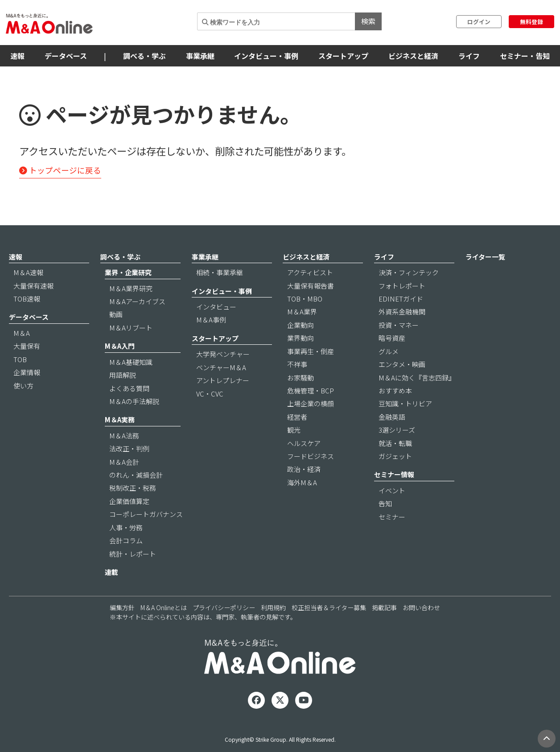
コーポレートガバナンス (146, 514)
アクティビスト (310, 272)
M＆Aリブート (131, 328)
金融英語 (392, 417)
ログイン (479, 22)
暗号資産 (392, 338)
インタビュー (216, 307)
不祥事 (297, 364)
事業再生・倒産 (311, 351)
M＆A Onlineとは (164, 607)
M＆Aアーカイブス (137, 301)
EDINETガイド (401, 299)
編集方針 (122, 607)
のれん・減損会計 (136, 475)
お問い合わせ (421, 607)
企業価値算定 (129, 501)
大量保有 (27, 346)
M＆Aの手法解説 (134, 401)
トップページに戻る (60, 170)
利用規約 (273, 607)
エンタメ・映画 (402, 364)
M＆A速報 (28, 272)
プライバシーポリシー (224, 607)
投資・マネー (399, 325)
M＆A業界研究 (131, 288)
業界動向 (301, 338)
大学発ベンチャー (223, 354)
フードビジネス (311, 456)
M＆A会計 (124, 462)
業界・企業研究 (128, 272)
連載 (111, 572)
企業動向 (301, 325)
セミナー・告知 (525, 56)
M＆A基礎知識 (131, 362)
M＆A (22, 333)
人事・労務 (126, 527)
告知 (385, 503)
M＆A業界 (302, 312)
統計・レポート (133, 554)
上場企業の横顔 (311, 403)
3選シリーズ (397, 430)
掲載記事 (384, 607)
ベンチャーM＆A (221, 367)
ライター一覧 (485, 257)
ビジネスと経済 (413, 56)
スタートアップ (343, 56)
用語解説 (123, 375)
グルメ (389, 351)
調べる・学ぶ (144, 56)
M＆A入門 (120, 346)
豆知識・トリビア (405, 403)
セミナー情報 (394, 474)
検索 (368, 21)
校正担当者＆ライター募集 (329, 607)
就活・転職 (395, 443)
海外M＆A (302, 482)
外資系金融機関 (402, 312)
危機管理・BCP (311, 390)
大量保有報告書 (311, 286)
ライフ (469, 56)
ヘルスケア (304, 443)
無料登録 (531, 22)
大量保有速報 (33, 286)
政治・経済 (304, 469)
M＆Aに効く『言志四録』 (417, 378)
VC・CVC (210, 394)
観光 (294, 430)
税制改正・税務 (133, 488)
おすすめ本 (395, 390)
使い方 (23, 386)
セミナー (392, 517)
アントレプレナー (223, 380)
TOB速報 (27, 299)
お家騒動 (301, 378)
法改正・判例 (129, 448)
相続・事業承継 (220, 272)
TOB (20, 359)
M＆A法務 (124, 436)
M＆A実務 (120, 419)
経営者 (297, 417)
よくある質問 (129, 388)
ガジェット (395, 456)
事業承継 (200, 56)
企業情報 (27, 372)
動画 (116, 314)
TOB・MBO (305, 299)
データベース (66, 56)
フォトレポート (402, 286)
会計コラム (126, 540)
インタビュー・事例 (266, 56)
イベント (392, 490)
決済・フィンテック (409, 272)
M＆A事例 (211, 320)
